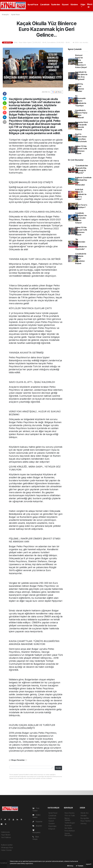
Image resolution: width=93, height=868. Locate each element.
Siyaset (65, 4)
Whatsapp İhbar (7, 847)
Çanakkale (45, 4)
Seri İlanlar (68, 828)
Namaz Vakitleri (67, 819)
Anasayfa (5, 14)
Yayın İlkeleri (6, 835)
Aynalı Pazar (33, 4)
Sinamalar (68, 825)
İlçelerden (56, 4)
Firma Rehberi (70, 831)
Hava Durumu (70, 813)
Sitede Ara (84, 813)
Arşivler (37, 826)
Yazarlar (37, 822)
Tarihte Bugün (70, 823)
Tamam (80, 866)
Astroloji (83, 823)
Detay (70, 866)
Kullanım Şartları (7, 845)
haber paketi (5, 865)
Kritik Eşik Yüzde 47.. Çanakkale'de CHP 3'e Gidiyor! (81, 194)
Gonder (58, 768)
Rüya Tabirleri (86, 821)
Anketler (84, 816)
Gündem (74, 4)
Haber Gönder (7, 850)
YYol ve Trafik (70, 816)
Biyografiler (85, 818)
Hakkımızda (5, 832)
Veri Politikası (6, 837)
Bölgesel (52, 829)
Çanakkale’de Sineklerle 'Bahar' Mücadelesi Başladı (81, 259)
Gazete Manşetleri (68, 834)
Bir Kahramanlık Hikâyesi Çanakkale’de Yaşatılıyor (81, 101)
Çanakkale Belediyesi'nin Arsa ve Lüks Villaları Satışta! (81, 218)
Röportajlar (52, 826)
